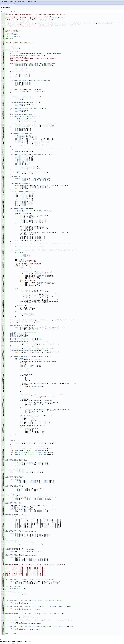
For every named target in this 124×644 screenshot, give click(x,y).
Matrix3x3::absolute (11, 477)
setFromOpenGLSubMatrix (20, 117)
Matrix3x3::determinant (12, 470)
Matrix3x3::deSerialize (32, 614)
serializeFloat (20, 448)
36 (3, 48)
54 (3, 64)
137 (3, 124)
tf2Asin (35, 291)
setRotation (40, 55)
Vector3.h (14, 33)
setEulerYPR (19, 151)
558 (3, 495)
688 (3, 626)
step (22, 360)
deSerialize (19, 450)
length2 (28, 136)
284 (3, 244)
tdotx (31, 342)
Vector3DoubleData (16, 594)
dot (21, 535)
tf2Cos (27, 155)
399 (3, 346)
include (2, 4)
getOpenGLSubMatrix (19, 192)
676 (3, 614)
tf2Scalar (23, 64)
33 (3, 46)
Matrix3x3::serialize (32, 600)
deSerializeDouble (21, 454)
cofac (18, 441)
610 (3, 549)
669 (3, 607)
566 (3, 503)
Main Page (4, 1)
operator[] (33, 102)
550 (3, 487)
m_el (17, 48)
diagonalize (17, 356)
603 (3, 542)
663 (3, 600)
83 (3, 90)
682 (3, 620)
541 (3, 477)
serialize (18, 446)
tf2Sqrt (31, 216)
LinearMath (11, 4)
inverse (19, 337)
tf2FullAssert (19, 98)
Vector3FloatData (15, 589)
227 (3, 192)
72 (3, 80)
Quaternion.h (15, 34)
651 (3, 589)
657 (3, 594)
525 (3, 461)
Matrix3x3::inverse (11, 503)
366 (3, 320)
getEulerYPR (19, 246)
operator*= (20, 115)
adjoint (19, 334)
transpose (19, 336)
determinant (27, 333)
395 (3, 342)
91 (3, 96)
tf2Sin (27, 158)
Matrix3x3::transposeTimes (13, 516)
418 (3, 356)
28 (3, 43)
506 (3, 441)
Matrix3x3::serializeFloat (33, 607)
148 (3, 133)
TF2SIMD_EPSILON (37, 387)
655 (3, 592)
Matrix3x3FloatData (36, 448)
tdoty (31, 346)
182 (3, 154)
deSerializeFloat (20, 452)
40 (3, 51)
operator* (8, 542)
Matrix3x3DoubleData (41, 454)
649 (3, 587)
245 (3, 208)
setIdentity (17, 176)
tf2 (7, 4)
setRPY (15, 172)
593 (3, 532)
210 (3, 176)
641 (3, 579)
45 (3, 55)
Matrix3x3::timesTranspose (13, 532)
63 (3, 72)
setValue (18, 68)
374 (3, 325)
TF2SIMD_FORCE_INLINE (17, 72)
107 (3, 108)
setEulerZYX (26, 149)
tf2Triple (18, 472)
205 (3, 172)
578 (3, 516)
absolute (19, 335)
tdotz (31, 350)
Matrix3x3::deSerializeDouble (34, 626)
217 (3, 183)
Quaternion (29, 55)
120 (3, 117)
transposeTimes (21, 339)
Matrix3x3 (12, 46)
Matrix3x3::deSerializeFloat (34, 620)
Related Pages (12, 1)
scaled (18, 325)
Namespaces (21, 1)
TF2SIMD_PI (40, 275)
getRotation (17, 208)
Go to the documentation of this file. (10, 12)
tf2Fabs (20, 266)
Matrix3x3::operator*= (12, 461)
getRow (35, 96)
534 (3, 470)
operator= (33, 80)
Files (36, 1)
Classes (30, 1)
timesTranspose (21, 340)
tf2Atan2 (34, 272)
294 (3, 250)
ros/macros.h (15, 37)
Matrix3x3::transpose (12, 487)
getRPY (15, 320)
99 (3, 102)
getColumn (31, 90)
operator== (25, 579)
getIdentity (29, 183)
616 (3, 556)
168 (3, 149)
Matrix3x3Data (34, 446)
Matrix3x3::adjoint (11, 495)
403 (3, 350)
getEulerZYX (26, 244)
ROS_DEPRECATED (15, 149)
